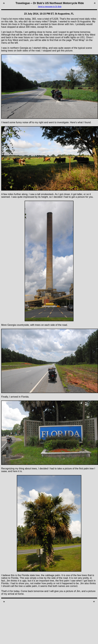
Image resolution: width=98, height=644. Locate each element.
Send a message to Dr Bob (50, 7)
